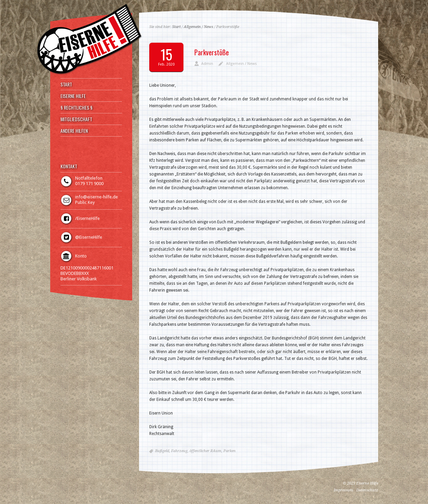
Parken (230, 451)
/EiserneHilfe (87, 218)
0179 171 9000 (89, 184)
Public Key (85, 202)
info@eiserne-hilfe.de (96, 197)
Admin (207, 64)
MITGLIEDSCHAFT (76, 119)
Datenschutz (367, 490)
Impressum (343, 490)
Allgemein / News (198, 27)
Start (176, 27)
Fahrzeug (179, 451)
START (66, 84)
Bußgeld (162, 451)
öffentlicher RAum (205, 451)
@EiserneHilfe (89, 237)
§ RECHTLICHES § (77, 108)
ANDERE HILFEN (74, 131)
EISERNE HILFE (73, 96)
